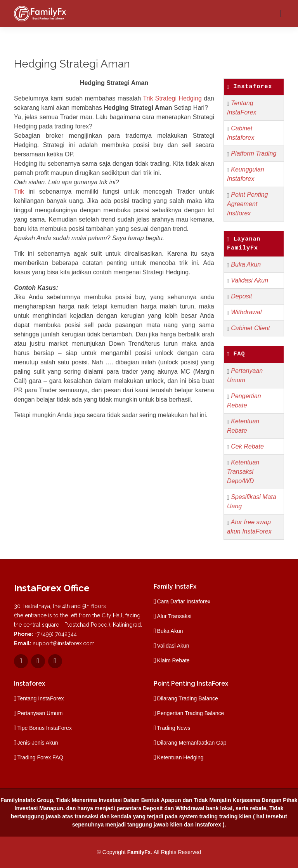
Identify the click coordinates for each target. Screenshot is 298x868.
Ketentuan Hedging (180, 757)
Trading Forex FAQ (41, 757)
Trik (19, 191)
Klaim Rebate (173, 660)
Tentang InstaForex (41, 698)
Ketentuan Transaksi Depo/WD (243, 472)
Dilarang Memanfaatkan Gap (192, 743)
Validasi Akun (249, 280)
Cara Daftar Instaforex (184, 601)
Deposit (241, 296)
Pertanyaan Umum (40, 713)
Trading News (174, 728)
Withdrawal (246, 312)
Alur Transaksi (174, 616)
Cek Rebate (247, 446)
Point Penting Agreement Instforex (247, 204)
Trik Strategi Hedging (172, 98)
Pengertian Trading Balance (191, 713)
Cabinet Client (250, 328)
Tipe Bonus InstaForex (45, 728)
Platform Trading (254, 153)
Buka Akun (246, 264)
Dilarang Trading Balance (188, 698)
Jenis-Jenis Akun (38, 743)
